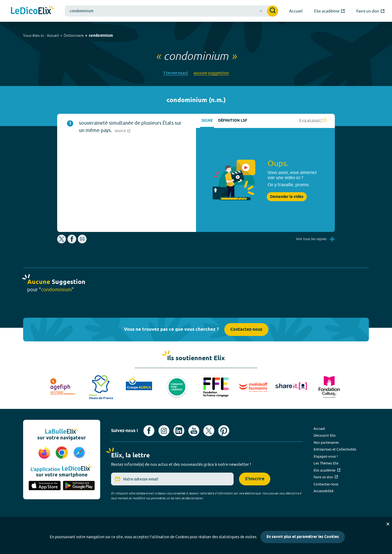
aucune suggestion (211, 73)
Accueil (53, 35)
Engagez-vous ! (326, 456)
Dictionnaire (74, 35)
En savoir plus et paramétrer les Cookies (303, 537)
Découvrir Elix (325, 435)
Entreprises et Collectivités (335, 449)
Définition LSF (233, 121)
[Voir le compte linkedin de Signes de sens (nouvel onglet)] (179, 431)
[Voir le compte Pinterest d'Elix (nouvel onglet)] (224, 431)
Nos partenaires (326, 442)
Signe (207, 121)
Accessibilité (324, 491)
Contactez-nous (246, 330)
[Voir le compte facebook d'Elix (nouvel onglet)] (149, 431)
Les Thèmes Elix (326, 463)
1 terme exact (176, 73)
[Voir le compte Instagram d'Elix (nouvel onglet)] (164, 431)
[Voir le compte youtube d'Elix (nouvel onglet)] (194, 431)
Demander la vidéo (287, 197)
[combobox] (171, 11)
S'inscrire (255, 479)
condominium (101, 36)
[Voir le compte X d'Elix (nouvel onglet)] (209, 431)
